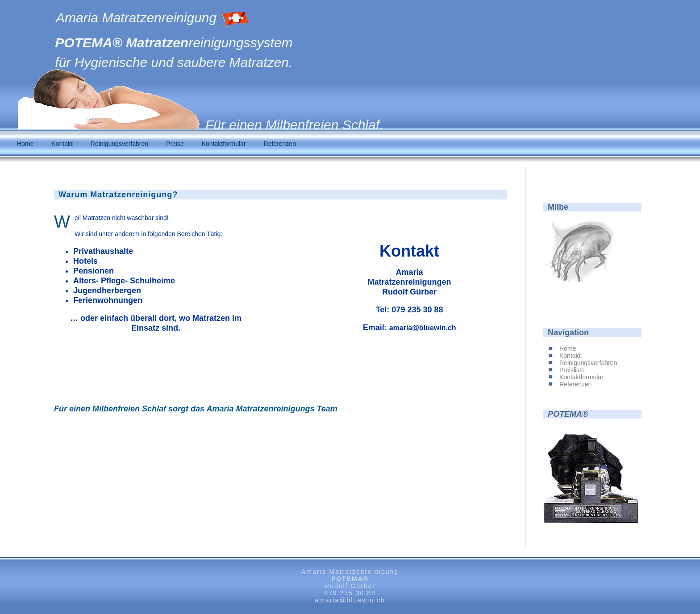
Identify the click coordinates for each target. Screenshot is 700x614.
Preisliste (572, 370)
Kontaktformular (224, 144)
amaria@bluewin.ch (423, 328)
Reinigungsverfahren (119, 144)
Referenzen (280, 144)
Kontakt (62, 144)
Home (25, 144)
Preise (175, 144)
